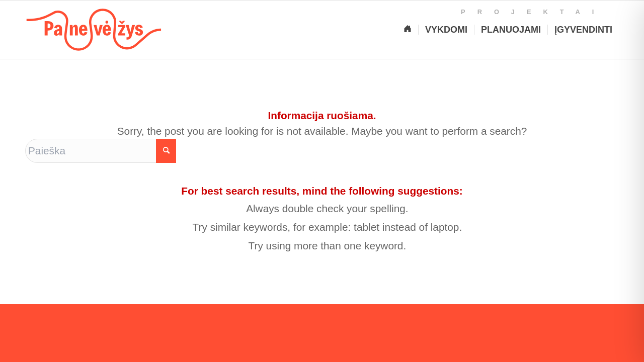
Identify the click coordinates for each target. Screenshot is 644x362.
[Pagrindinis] (408, 30)
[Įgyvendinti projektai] (583, 30)
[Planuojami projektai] (511, 30)
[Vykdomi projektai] (446, 30)
